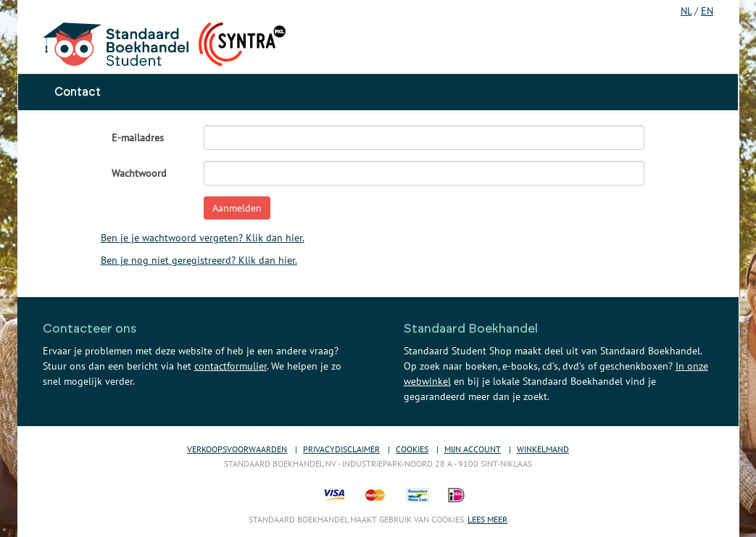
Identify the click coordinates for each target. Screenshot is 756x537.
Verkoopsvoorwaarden (237, 449)
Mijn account (473, 449)
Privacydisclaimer (341, 449)
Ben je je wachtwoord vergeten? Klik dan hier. (203, 238)
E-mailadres (138, 138)
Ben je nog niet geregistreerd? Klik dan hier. (199, 260)
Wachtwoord (139, 173)
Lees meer (487, 519)
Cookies (412, 449)
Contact (78, 92)
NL (686, 11)
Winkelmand (543, 449)
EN (707, 11)
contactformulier (230, 366)
